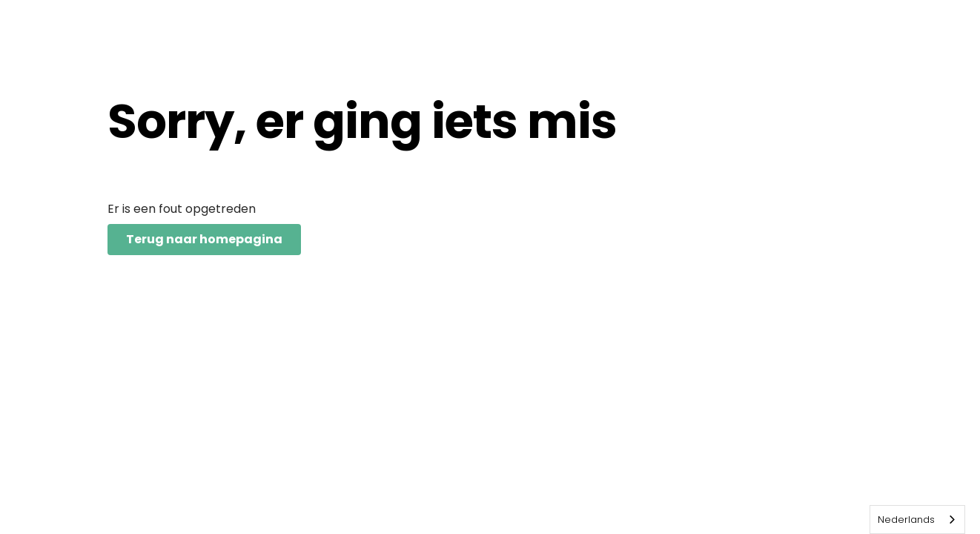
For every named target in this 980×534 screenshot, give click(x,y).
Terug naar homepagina (204, 239)
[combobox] (917, 520)
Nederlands (906, 520)
